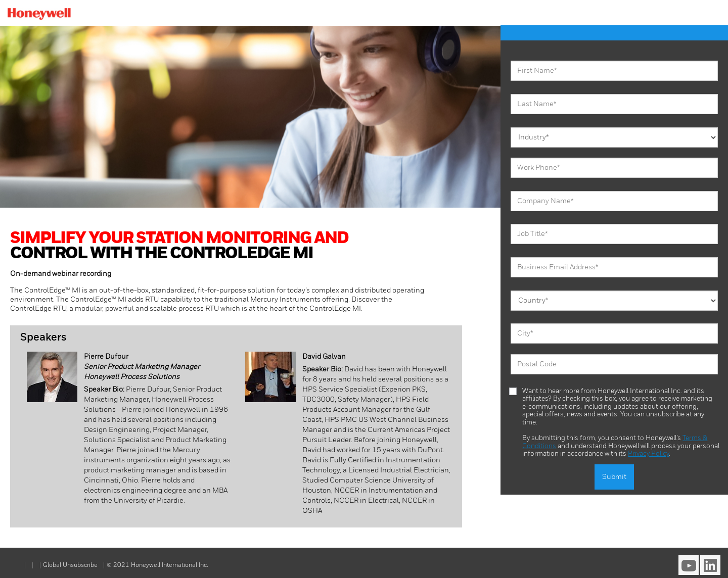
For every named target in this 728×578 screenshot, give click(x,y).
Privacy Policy (648, 454)
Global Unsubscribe (71, 565)
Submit (614, 477)
